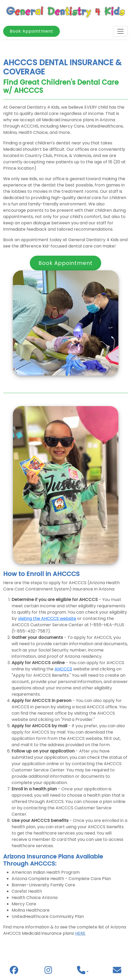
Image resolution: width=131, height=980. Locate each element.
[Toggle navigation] (120, 31)
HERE (80, 933)
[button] (83, 972)
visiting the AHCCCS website (47, 618)
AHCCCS (63, 669)
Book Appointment (31, 31)
